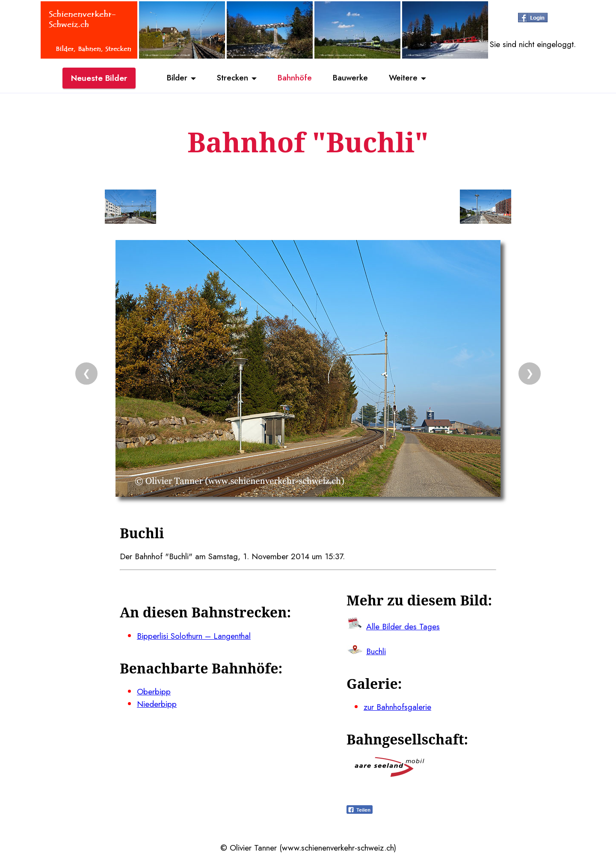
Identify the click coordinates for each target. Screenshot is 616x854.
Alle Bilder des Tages (403, 626)
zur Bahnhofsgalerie (397, 707)
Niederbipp (157, 704)
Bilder (175, 78)
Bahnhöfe (295, 78)
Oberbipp (154, 691)
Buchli (376, 651)
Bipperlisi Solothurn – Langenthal (194, 636)
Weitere (405, 78)
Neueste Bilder (99, 78)
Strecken (232, 78)
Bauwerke (351, 78)
